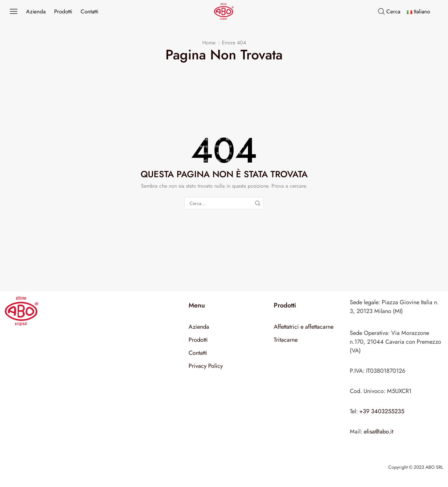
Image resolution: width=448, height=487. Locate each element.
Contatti (89, 11)
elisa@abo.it (378, 432)
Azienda (36, 11)
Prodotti (63, 11)
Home (209, 43)
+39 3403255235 (382, 411)
